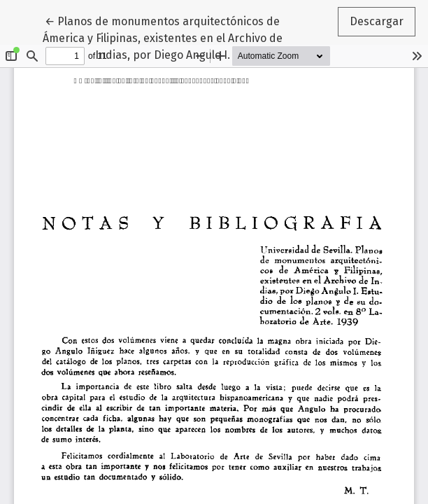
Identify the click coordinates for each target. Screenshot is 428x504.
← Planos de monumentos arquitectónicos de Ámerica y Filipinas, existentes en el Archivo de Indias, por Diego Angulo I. (163, 37)
